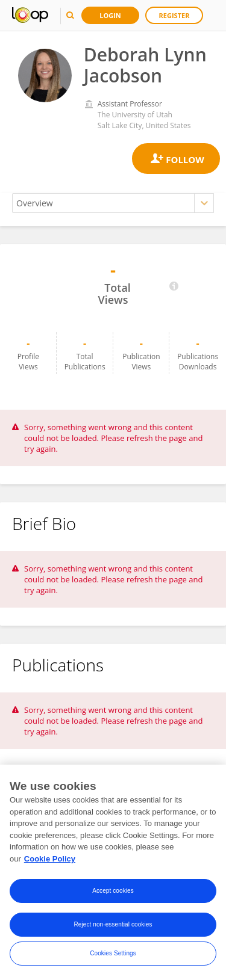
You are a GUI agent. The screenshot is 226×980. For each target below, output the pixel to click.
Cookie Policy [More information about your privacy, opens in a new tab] (50, 862)
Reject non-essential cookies (113, 927)
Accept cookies (113, 894)
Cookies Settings (113, 956)
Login (110, 15)
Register (174, 15)
